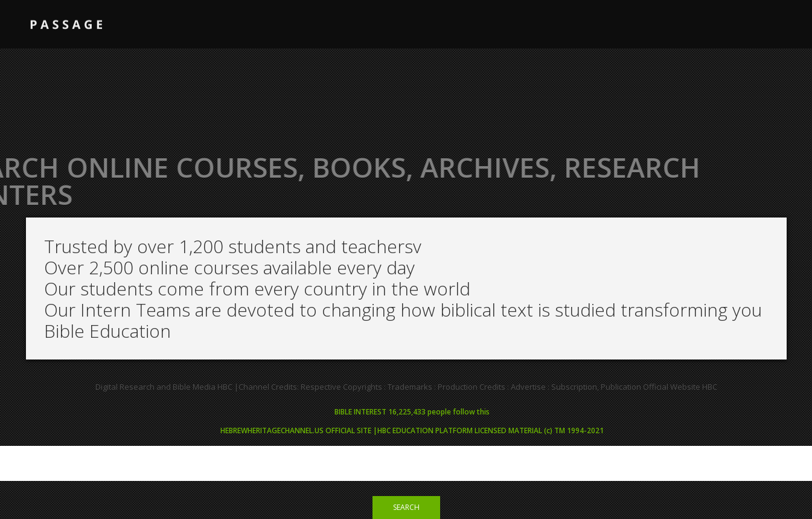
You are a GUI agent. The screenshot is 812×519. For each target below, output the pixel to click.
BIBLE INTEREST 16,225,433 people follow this (412, 412)
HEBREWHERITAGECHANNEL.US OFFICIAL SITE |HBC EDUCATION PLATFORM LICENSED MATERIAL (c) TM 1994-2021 (412, 430)
